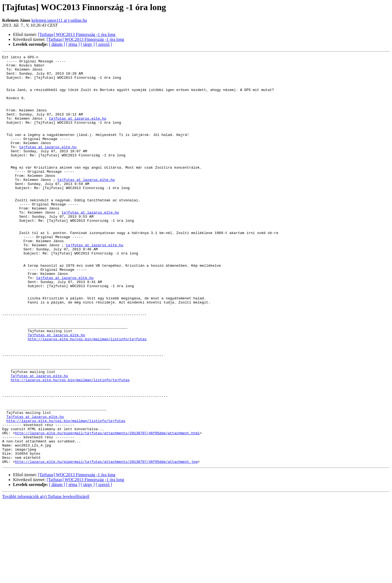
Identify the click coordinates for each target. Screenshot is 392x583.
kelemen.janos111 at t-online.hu (59, 20)
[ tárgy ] (88, 44)
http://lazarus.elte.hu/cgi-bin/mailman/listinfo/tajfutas (87, 396)
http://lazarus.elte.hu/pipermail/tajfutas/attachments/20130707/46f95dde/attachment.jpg (106, 543)
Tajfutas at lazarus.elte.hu (56, 391)
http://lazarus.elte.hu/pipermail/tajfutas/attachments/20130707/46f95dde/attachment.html (107, 509)
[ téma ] (73, 44)
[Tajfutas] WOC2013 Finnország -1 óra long (77, 34)
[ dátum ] (57, 44)
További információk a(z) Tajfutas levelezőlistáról (46, 578)
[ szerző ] (104, 44)
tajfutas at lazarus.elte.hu (78, 131)
